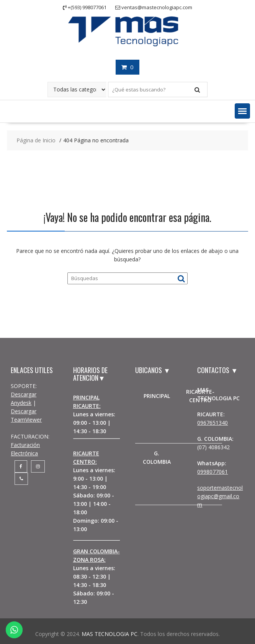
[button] (242, 111)
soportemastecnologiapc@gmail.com (220, 496)
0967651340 (212, 423)
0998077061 (212, 472)
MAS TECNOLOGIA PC (110, 634)
